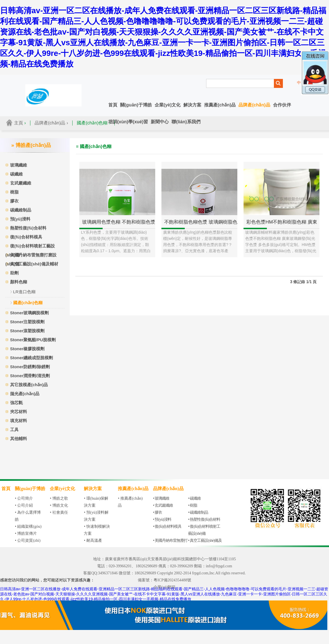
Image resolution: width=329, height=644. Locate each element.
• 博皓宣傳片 (26, 533)
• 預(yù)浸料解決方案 (96, 516)
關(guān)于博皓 (136, 105)
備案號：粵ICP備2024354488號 (164, 580)
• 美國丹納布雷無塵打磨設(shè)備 (170, 544)
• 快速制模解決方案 (97, 530)
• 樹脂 (193, 505)
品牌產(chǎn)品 (254, 105)
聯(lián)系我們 (186, 122)
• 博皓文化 (59, 505)
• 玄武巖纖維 (163, 505)
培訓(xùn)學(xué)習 (128, 122)
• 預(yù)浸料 (162, 519)
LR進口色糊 (24, 292)
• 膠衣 (157, 512)
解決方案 (192, 105)
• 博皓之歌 (59, 498)
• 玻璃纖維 (161, 498)
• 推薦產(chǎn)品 (130, 502)
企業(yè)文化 (168, 105)
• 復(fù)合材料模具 (167, 526)
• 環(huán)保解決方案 (96, 502)
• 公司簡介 (24, 498)
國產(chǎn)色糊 (28, 303)
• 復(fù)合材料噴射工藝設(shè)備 (204, 530)
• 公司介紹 (24, 505)
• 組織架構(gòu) (28, 526)
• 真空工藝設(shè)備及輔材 (205, 544)
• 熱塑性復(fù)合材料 (204, 519)
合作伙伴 (282, 105)
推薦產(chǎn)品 (220, 105)
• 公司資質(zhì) (28, 541)
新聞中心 (160, 122)
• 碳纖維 (194, 498)
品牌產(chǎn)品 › (51, 123)
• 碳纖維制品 (198, 512)
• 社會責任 (59, 512)
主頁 (19, 123)
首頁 (113, 105)
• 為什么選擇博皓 (28, 516)
